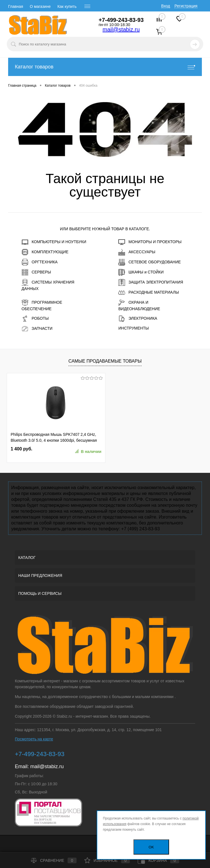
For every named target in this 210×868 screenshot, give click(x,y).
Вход (166, 6)
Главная (16, 6)
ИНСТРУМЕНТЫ (133, 328)
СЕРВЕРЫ (36, 272)
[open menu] (87, 6)
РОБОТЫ (35, 319)
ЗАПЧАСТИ (37, 329)
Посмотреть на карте (34, 739)
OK (151, 847)
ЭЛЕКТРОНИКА (138, 319)
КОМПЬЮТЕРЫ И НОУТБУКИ (54, 242)
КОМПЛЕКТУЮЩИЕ (45, 252)
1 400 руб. (21, 449)
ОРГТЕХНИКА (40, 262)
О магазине (40, 6)
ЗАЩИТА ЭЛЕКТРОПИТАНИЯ (151, 282)
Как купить (67, 6)
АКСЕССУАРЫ (137, 252)
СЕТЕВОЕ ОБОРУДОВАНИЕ (150, 262)
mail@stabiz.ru (121, 29)
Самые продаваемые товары (105, 361)
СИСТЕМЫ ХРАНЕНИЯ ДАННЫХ (48, 285)
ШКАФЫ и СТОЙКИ (141, 272)
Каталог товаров (105, 67)
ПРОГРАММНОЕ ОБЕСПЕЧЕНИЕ (42, 305)
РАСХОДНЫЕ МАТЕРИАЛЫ (149, 293)
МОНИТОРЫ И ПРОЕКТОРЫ (150, 242)
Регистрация (186, 6)
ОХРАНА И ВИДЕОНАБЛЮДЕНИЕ (139, 305)
